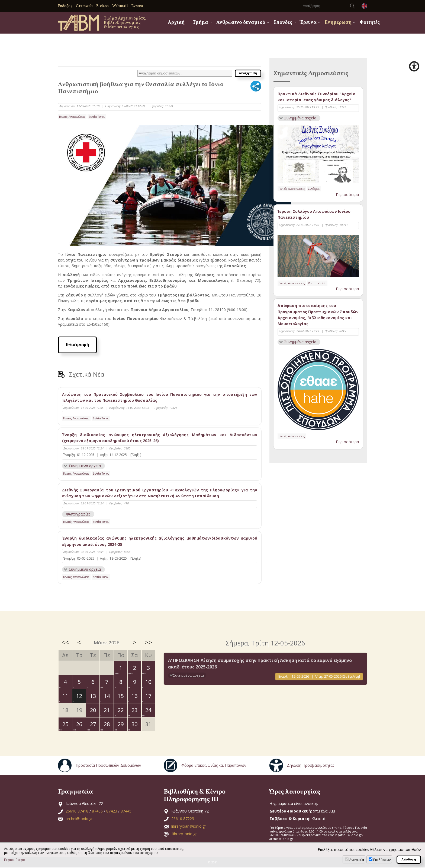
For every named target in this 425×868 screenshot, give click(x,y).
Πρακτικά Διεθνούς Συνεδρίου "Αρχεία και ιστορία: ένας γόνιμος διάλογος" (317, 97)
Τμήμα (200, 23)
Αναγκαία (357, 860)
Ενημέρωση (338, 23)
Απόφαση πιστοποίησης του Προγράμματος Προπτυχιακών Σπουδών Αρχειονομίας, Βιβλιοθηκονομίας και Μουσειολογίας (318, 315)
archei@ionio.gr (79, 819)
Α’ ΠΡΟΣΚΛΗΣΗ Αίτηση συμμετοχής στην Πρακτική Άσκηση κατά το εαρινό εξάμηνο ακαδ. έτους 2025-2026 (260, 664)
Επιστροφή (77, 345)
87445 (126, 812)
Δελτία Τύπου (97, 117)
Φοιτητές (370, 23)
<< (65, 643)
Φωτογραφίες (78, 514)
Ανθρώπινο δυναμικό (241, 23)
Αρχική (176, 23)
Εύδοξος (65, 6)
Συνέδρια (314, 189)
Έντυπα (137, 6)
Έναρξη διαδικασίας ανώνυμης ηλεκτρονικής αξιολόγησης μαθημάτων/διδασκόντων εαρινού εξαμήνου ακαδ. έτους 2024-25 (160, 542)
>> (148, 643)
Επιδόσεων (382, 860)
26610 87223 (183, 819)
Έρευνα (308, 23)
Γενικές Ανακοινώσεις (72, 117)
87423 (112, 812)
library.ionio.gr (185, 834)
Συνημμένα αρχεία (85, 466)
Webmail (120, 6)
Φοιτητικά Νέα (317, 283)
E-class (102, 6)
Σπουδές (283, 23)
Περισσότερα (347, 195)
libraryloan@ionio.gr (189, 827)
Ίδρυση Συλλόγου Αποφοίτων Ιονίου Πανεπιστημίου (314, 215)
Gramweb (84, 6)
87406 (97, 812)
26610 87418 (77, 812)
